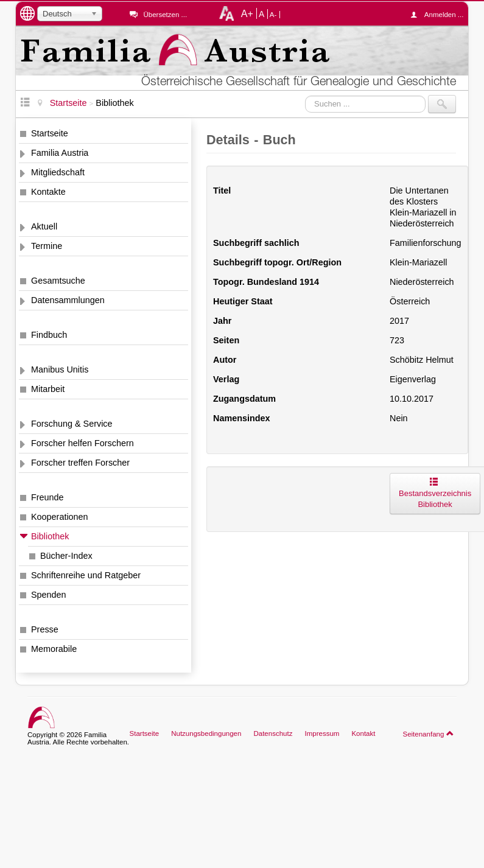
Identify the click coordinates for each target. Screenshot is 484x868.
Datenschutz (273, 733)
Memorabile (54, 649)
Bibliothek (50, 536)
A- (273, 15)
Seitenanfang (428, 733)
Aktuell (44, 226)
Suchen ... (305, 95)
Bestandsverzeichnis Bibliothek (435, 493)
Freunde (47, 497)
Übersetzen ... (165, 15)
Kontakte (48, 192)
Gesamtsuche (58, 281)
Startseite (50, 133)
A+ (247, 13)
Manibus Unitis (60, 369)
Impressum (322, 733)
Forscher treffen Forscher (80, 463)
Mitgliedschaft (58, 172)
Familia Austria (60, 153)
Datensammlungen (68, 300)
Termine (47, 246)
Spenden (49, 595)
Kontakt (363, 733)
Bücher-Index (66, 556)
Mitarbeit (48, 389)
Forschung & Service (72, 424)
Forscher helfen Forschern (82, 443)
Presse (45, 629)
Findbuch (49, 335)
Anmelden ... (440, 15)
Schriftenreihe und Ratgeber (86, 575)
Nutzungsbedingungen (206, 733)
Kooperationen (60, 517)
